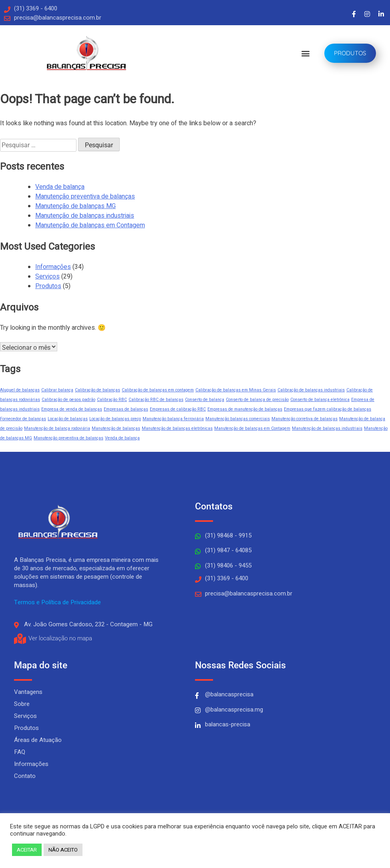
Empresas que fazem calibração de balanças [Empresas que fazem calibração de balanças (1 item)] (328, 409)
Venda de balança (60, 187)
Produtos (48, 286)
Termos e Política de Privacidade (57, 602)
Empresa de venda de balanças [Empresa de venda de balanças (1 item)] (72, 409)
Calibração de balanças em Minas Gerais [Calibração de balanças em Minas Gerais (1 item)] (236, 390)
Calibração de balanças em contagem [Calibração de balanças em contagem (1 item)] (158, 390)
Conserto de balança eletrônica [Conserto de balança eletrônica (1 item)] (320, 400)
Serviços (47, 277)
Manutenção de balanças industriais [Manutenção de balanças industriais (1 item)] (327, 428)
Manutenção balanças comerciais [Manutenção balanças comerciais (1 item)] (238, 419)
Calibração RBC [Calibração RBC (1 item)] (112, 400)
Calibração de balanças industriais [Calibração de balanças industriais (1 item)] (311, 390)
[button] (305, 53)
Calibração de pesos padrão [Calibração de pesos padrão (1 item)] (68, 400)
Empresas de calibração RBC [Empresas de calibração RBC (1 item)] (178, 409)
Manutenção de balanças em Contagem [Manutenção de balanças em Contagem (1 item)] (252, 428)
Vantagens (28, 692)
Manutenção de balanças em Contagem (90, 225)
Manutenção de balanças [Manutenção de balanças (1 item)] (116, 428)
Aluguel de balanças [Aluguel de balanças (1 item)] (20, 390)
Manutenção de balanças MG (75, 206)
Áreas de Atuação (38, 740)
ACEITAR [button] (27, 850)
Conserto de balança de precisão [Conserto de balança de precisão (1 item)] (257, 400)
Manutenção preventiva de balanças (85, 196)
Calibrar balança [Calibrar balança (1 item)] (57, 390)
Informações (53, 267)
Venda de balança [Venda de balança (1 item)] (122, 438)
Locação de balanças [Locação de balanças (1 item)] (68, 419)
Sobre (22, 704)
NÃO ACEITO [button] (63, 850)
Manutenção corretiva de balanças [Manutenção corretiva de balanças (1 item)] (305, 419)
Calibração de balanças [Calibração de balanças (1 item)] (97, 390)
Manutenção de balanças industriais (85, 216)
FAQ (20, 752)
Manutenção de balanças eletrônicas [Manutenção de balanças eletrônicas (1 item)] (177, 428)
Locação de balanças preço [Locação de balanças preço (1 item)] (115, 419)
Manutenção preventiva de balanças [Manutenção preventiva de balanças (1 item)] (68, 438)
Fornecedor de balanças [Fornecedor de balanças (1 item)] (23, 419)
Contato (25, 776)
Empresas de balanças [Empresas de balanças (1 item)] (126, 409)
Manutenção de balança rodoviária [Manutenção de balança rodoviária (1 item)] (57, 428)
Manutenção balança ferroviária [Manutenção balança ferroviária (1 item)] (173, 419)
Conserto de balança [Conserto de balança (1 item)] (205, 400)
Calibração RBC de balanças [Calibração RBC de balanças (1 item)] (156, 400)
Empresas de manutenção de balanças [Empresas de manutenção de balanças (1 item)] (245, 409)
